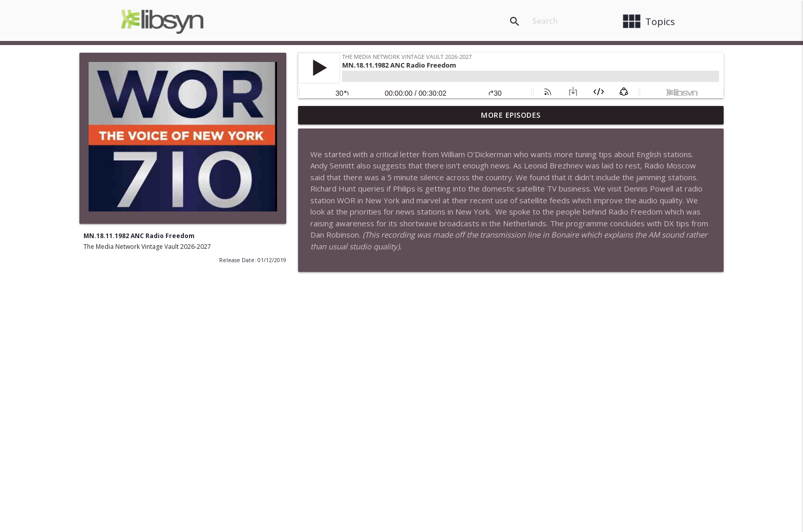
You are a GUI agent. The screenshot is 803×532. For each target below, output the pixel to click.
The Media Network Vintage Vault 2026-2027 (147, 247)
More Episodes (511, 115)
